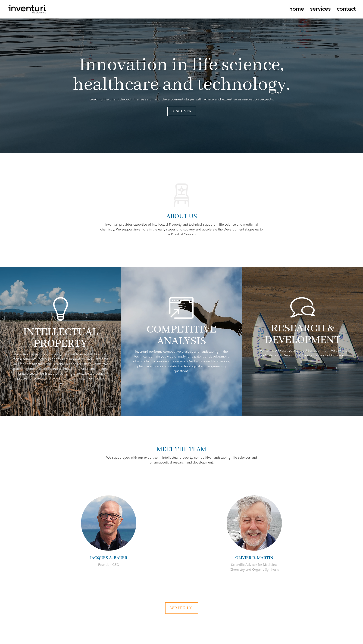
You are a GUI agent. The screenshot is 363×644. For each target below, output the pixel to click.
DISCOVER (182, 111)
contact (346, 10)
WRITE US (182, 608)
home (297, 10)
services (320, 10)
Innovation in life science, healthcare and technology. (182, 75)
